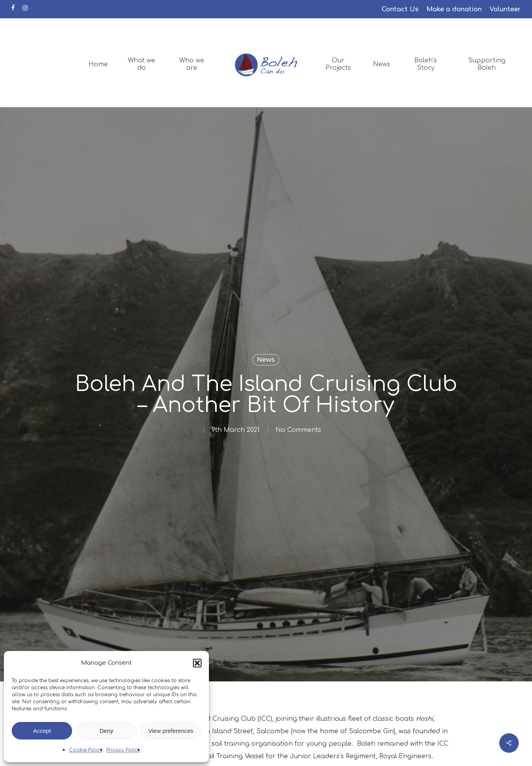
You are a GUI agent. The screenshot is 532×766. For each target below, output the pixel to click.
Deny (106, 731)
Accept (42, 731)
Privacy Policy (123, 750)
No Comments (298, 430)
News (266, 360)
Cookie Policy (86, 750)
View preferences (171, 731)
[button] (197, 663)
